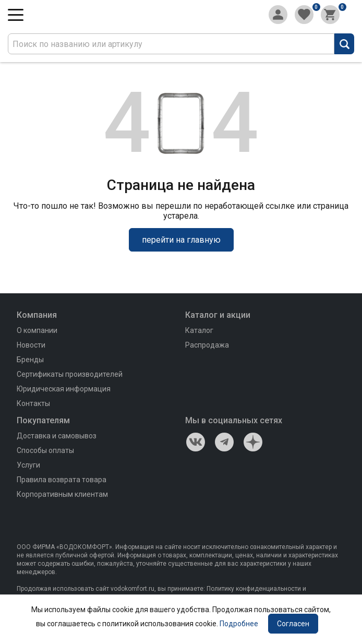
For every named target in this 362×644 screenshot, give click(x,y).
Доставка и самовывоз (57, 436)
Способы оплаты (45, 450)
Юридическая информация (64, 389)
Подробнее (239, 624)
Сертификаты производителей (70, 374)
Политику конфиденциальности (254, 589)
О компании (37, 330)
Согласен (293, 624)
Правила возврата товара (62, 480)
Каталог (199, 330)
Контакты (33, 403)
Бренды (30, 360)
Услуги (28, 465)
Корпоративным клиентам (62, 494)
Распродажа (207, 345)
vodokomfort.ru (132, 589)
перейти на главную (181, 240)
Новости (31, 345)
